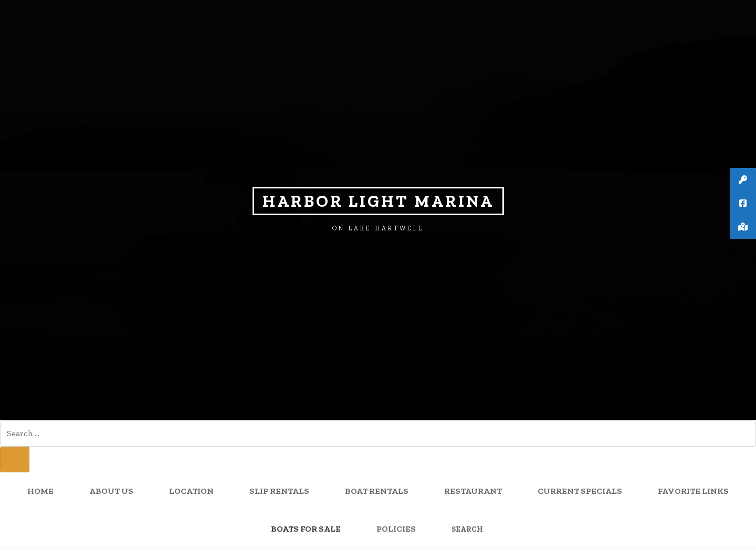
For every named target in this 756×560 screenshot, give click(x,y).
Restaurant (473, 492)
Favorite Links (693, 492)
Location (191, 492)
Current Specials (580, 492)
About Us (111, 492)
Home (40, 492)
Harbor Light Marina (378, 201)
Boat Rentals (377, 492)
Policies (396, 529)
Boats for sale (306, 529)
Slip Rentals (279, 492)
